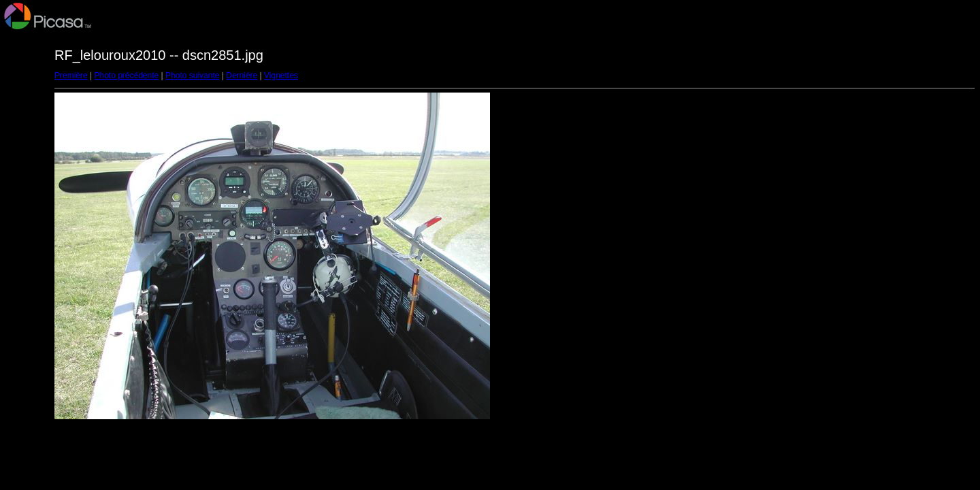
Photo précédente (126, 76)
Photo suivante (192, 76)
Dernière (242, 76)
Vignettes (281, 76)
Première (71, 76)
